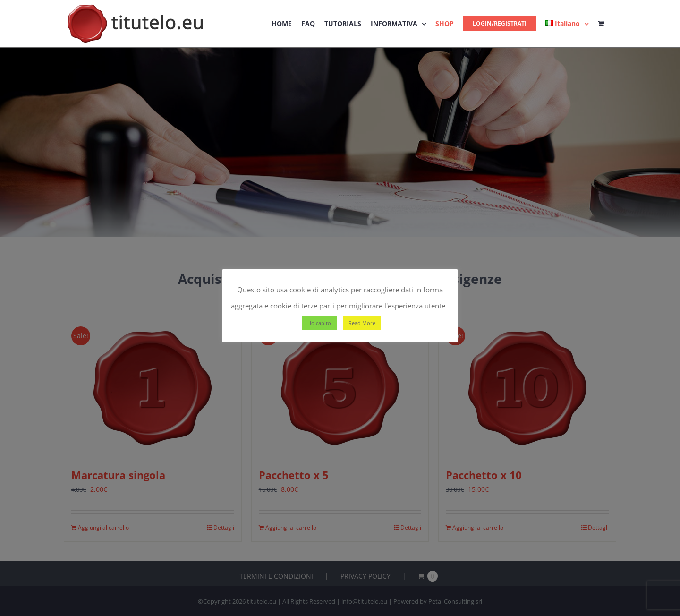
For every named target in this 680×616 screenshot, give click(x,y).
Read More (362, 323)
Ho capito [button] (319, 323)
